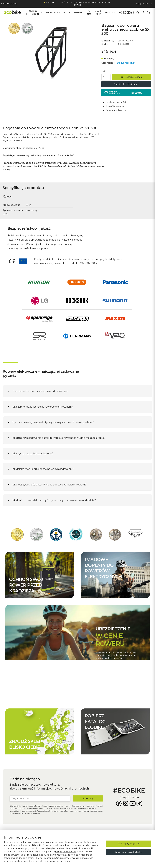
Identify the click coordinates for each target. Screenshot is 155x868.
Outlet (67, 13)
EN (147, 4)
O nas (89, 12)
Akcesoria (52, 13)
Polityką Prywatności (66, 852)
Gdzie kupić (98, 12)
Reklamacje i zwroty (116, 110)
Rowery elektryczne (32, 12)
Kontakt (110, 13)
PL (144, 4)
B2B (137, 4)
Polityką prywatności (35, 808)
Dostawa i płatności (116, 102)
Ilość (104, 71)
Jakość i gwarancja (115, 106)
